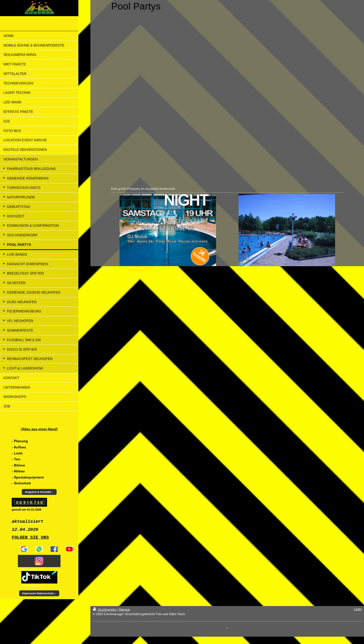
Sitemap (124, 610)
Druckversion (105, 610)
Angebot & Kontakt (38, 492)
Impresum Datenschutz (38, 593)
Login (358, 609)
